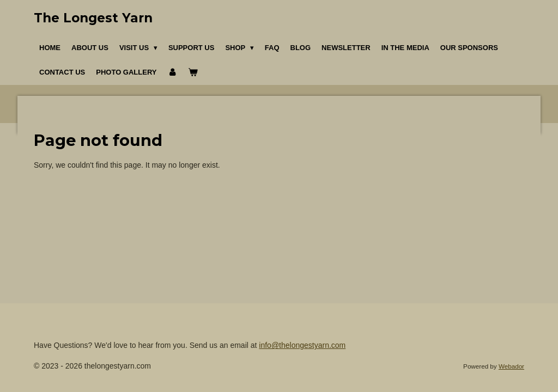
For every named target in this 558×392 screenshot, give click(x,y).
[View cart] (193, 72)
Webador (511, 366)
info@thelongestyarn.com (302, 345)
